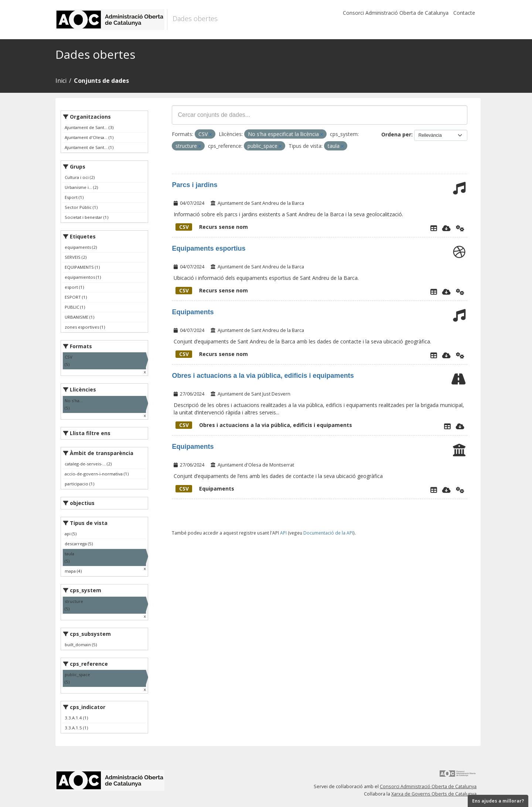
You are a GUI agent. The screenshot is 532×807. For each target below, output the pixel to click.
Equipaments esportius (209, 248)
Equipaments (193, 312)
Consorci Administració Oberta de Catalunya (396, 13)
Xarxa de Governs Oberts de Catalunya (434, 794)
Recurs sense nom (212, 227)
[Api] (460, 228)
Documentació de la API (328, 533)
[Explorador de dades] (434, 228)
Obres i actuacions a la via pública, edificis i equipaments (263, 376)
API (283, 533)
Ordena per (396, 134)
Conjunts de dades (101, 81)
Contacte (464, 13)
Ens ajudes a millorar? (498, 801)
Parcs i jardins (195, 185)
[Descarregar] (446, 228)
